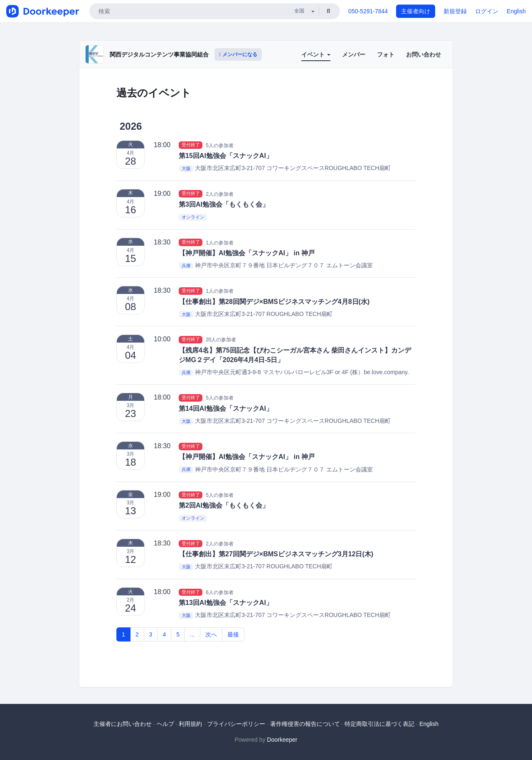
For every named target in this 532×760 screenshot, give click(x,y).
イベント (316, 54)
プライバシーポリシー (236, 724)
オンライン (193, 217)
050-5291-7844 (368, 11)
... (192, 634)
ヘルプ (165, 724)
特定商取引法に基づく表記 (379, 724)
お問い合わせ (424, 54)
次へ (211, 634)
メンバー (354, 54)
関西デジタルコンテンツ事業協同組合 (159, 54)
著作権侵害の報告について (305, 724)
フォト (386, 54)
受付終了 (191, 145)
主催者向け (416, 11)
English (516, 11)
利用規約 (190, 724)
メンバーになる (238, 54)
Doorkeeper (282, 740)
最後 (233, 634)
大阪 (186, 168)
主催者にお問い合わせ (123, 724)
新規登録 (455, 11)
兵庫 (186, 266)
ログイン (487, 11)
